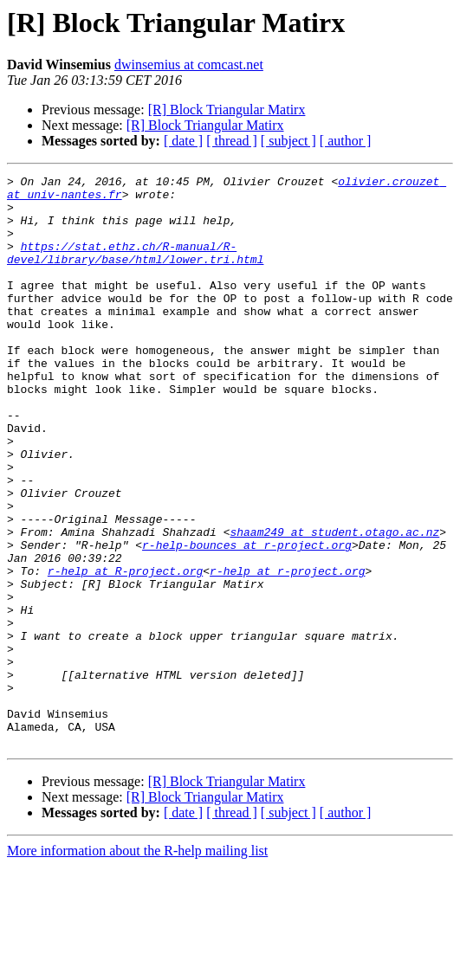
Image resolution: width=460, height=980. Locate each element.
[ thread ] (232, 141)
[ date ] (183, 141)
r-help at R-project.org (125, 651)
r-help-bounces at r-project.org (247, 620)
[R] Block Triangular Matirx (227, 110)
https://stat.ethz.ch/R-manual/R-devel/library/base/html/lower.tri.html (135, 269)
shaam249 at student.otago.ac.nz (334, 604)
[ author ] (346, 141)
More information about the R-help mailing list (137, 965)
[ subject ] (288, 141)
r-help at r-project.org (287, 651)
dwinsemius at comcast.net (189, 64)
